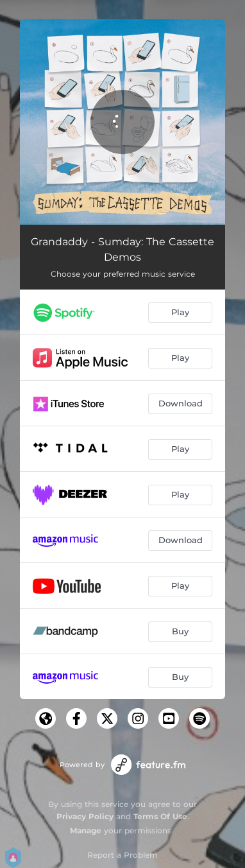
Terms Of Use (160, 816)
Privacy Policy (85, 816)
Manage (86, 830)
